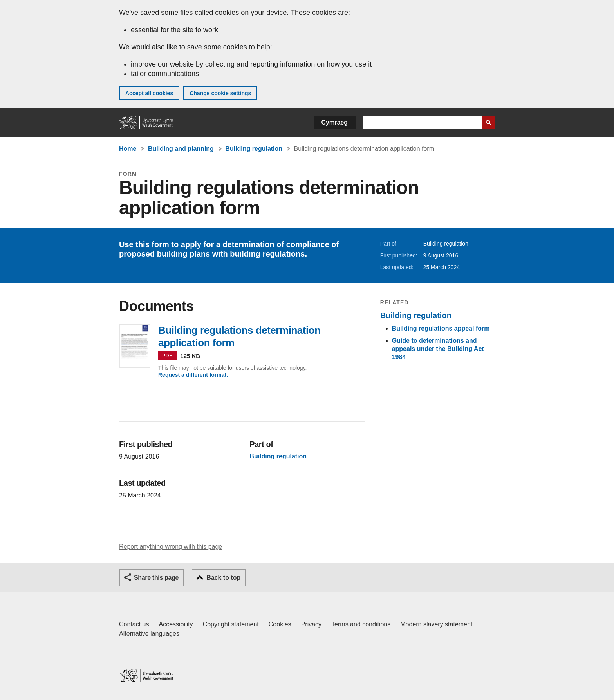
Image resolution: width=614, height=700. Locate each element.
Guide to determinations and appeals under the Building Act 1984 (438, 349)
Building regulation (254, 149)
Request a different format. (193, 375)
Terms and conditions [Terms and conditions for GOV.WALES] (361, 624)
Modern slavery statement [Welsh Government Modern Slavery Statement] (436, 624)
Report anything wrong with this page (171, 547)
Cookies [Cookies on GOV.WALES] (280, 624)
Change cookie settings (220, 93)
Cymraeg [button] (335, 122)
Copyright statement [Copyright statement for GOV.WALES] (231, 624)
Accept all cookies (149, 93)
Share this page (156, 578)
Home (128, 149)
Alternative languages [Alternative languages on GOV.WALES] (149, 634)
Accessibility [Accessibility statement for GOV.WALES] (176, 624)
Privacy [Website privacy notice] (311, 624)
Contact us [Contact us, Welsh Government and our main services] (134, 624)
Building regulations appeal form (441, 328)
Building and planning (181, 149)
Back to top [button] (223, 578)
